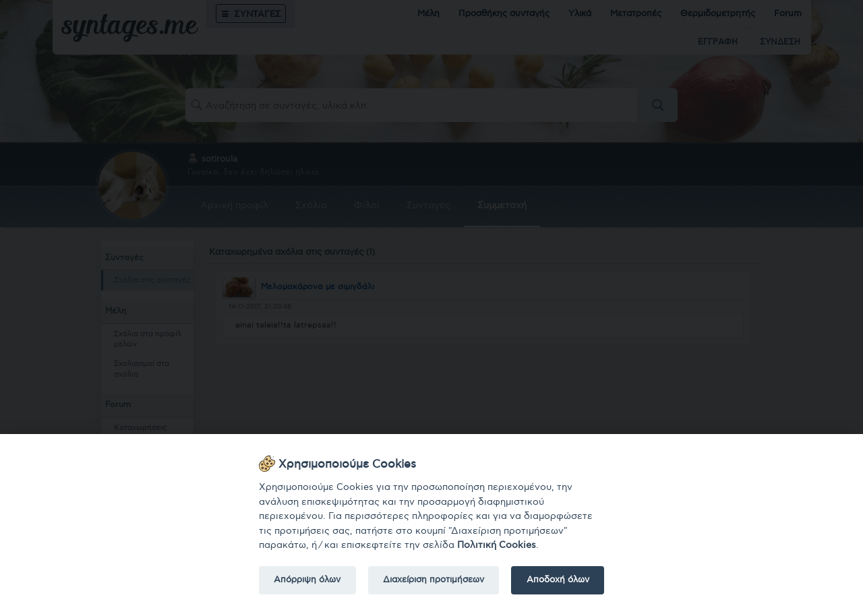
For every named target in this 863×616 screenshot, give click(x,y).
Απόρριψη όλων (307, 580)
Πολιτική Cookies (497, 545)
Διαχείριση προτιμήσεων (434, 580)
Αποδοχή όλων (558, 580)
